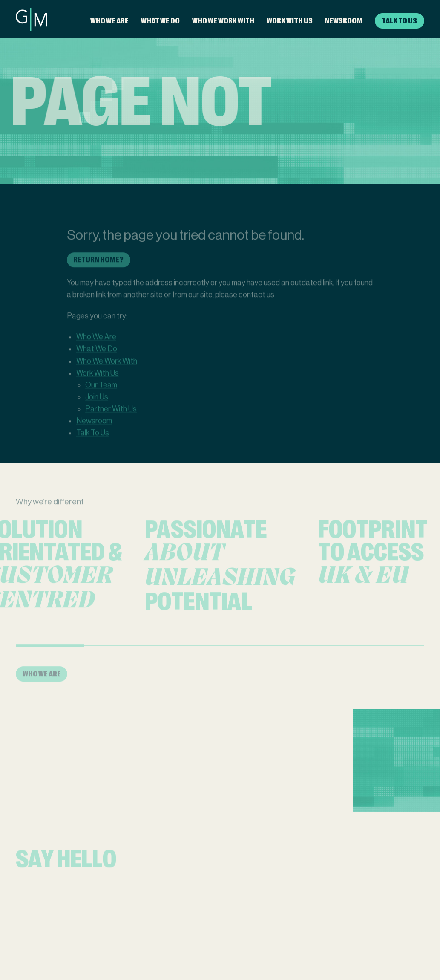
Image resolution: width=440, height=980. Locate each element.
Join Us (97, 403)
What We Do (160, 21)
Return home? (98, 265)
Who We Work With (223, 21)
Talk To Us (399, 21)
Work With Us (290, 21)
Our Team (101, 391)
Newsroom (344, 21)
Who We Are (109, 21)
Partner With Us (111, 415)
